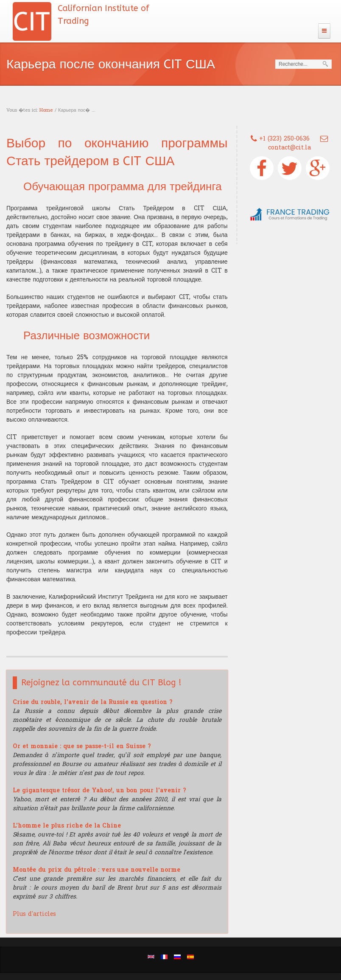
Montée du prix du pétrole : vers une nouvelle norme (96, 870)
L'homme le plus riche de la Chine (67, 826)
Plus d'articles (34, 914)
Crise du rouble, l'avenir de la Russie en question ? (93, 702)
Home (46, 110)
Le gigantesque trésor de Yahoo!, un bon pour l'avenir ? (99, 790)
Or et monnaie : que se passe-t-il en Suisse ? (82, 746)
